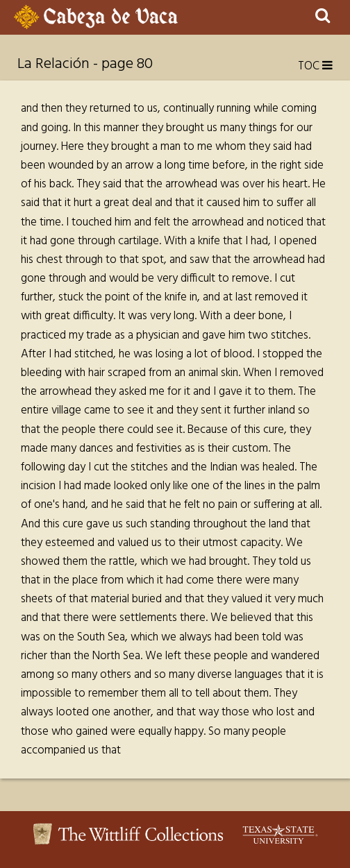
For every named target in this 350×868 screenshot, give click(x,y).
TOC (315, 66)
